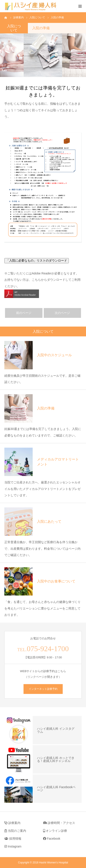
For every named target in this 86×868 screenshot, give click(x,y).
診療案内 (12, 823)
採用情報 (13, 839)
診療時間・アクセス (59, 823)
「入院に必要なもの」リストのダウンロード (37, 260)
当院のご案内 (15, 831)
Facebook (52, 839)
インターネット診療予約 (43, 689)
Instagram (13, 846)
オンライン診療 (55, 831)
